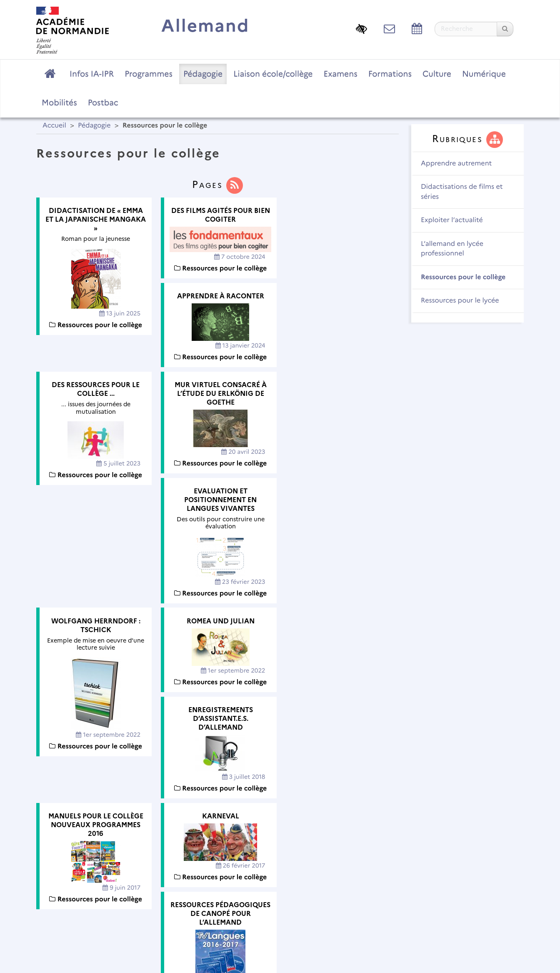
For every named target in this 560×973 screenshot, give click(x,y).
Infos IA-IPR (92, 74)
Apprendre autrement (456, 164)
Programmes (149, 74)
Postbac (103, 103)
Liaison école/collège (273, 74)
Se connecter (492, 942)
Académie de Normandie (280, 895)
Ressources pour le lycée (460, 301)
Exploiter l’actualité (452, 220)
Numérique (484, 74)
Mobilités (59, 103)
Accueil (54, 126)
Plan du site (151, 917)
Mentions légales (211, 917)
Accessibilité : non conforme (340, 917)
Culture (437, 74)
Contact (266, 917)
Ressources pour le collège (463, 277)
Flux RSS (414, 917)
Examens (341, 74)
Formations (390, 74)
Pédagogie (203, 74)
